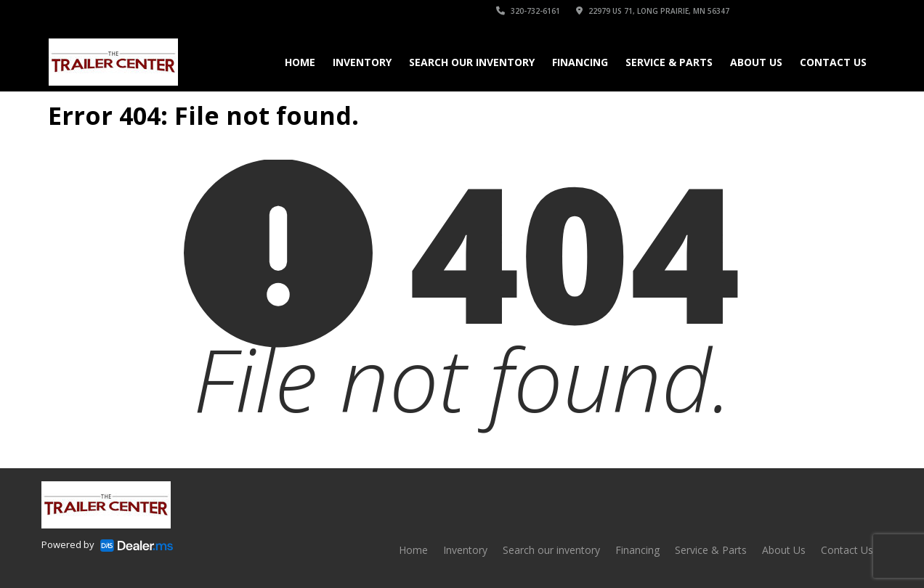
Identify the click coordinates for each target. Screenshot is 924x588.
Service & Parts (669, 62)
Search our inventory (472, 62)
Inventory (362, 62)
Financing (580, 62)
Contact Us (833, 62)
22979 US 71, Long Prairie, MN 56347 (653, 11)
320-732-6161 (528, 11)
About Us (756, 62)
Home (300, 62)
